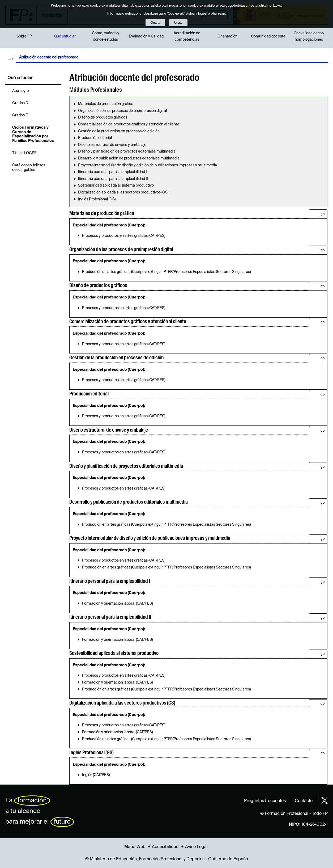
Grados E (20, 115)
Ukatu (178, 23)
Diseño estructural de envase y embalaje (112, 145)
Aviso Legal (196, 847)
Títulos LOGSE (24, 153)
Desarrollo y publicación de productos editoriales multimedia (129, 158)
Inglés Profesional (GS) (97, 199)
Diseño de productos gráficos (103, 117)
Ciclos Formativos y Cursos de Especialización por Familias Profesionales (33, 134)
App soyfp (20, 91)
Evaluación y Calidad (146, 36)
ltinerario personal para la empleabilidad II (113, 179)
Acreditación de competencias (187, 36)
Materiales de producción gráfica (106, 104)
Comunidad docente (268, 36)
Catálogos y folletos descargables (29, 168)
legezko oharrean (212, 14)
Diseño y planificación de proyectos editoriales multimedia (127, 151)
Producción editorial (95, 138)
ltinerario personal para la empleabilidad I (112, 172)
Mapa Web (135, 847)
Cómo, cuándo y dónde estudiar (106, 36)
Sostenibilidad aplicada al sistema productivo (116, 186)
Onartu (155, 23)
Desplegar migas (11, 58)
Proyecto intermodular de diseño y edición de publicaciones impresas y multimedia (148, 165)
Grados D (20, 103)
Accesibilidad (165, 847)
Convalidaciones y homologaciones (309, 36)
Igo (322, 214)
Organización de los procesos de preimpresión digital (122, 111)
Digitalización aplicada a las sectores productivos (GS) (123, 192)
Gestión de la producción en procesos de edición (119, 131)
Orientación (227, 36)
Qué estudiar (65, 36)
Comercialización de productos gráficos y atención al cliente (129, 124)
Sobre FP (24, 36)
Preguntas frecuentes (265, 801)
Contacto (304, 801)
